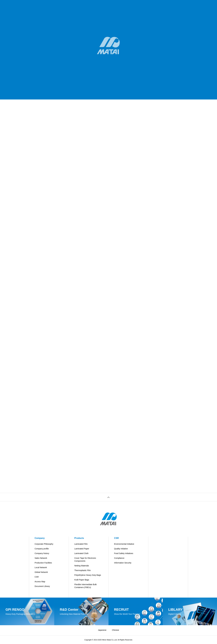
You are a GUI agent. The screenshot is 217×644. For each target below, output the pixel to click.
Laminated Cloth (81, 553)
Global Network (41, 572)
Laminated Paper (82, 549)
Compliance (119, 558)
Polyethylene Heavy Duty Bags (88, 575)
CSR (37, 577)
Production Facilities (43, 563)
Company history (42, 553)
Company (40, 538)
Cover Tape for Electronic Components (85, 560)
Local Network (41, 567)
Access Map (40, 582)
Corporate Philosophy (44, 544)
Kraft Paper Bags (82, 580)
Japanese (102, 630)
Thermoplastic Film (82, 570)
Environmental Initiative (124, 544)
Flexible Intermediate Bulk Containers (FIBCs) (85, 586)
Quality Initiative (121, 549)
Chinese (115, 630)
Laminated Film (81, 544)
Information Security (123, 563)
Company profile (42, 549)
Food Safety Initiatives (124, 553)
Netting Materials (82, 566)
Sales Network (41, 558)
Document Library (42, 586)
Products (79, 538)
